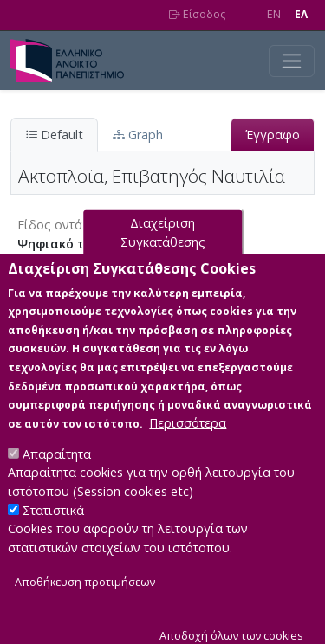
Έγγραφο (273, 135)
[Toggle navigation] (292, 61)
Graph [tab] (138, 135)
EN (274, 14)
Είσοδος (197, 14)
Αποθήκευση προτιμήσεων (85, 601)
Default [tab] (54, 135)
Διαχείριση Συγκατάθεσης (163, 252)
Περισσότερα (188, 443)
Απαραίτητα (57, 474)
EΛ (301, 14)
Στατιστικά (53, 529)
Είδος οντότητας (66, 225)
